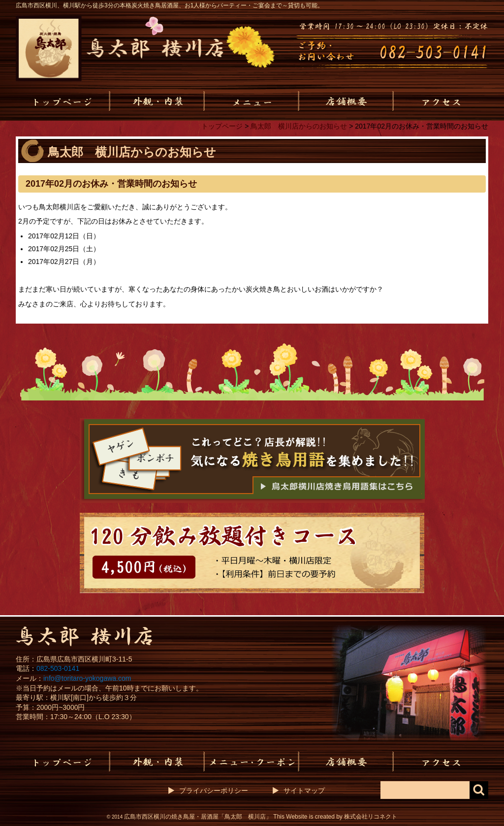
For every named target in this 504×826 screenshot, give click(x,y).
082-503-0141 (58, 668)
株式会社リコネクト (371, 817)
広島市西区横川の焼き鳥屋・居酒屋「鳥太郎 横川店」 (198, 817)
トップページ (222, 126)
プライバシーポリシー (214, 791)
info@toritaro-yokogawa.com (87, 678)
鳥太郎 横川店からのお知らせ (299, 126)
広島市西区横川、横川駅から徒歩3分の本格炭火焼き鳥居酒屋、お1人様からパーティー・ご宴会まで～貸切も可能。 (170, 5)
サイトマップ (304, 791)
